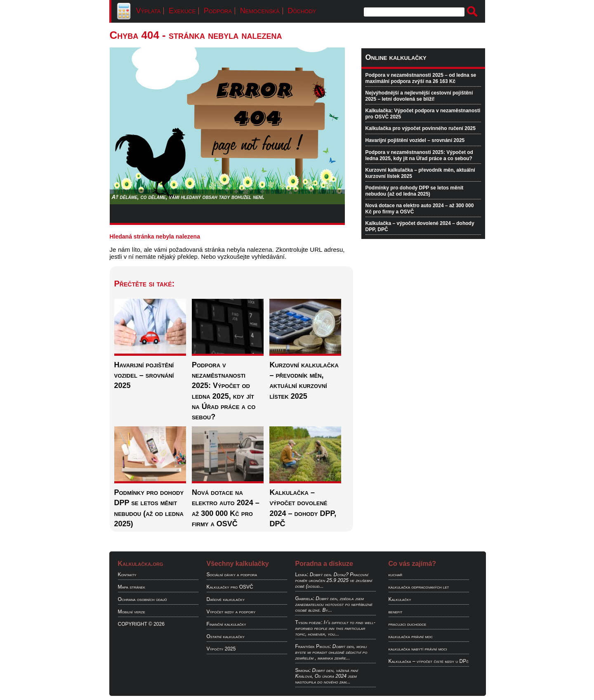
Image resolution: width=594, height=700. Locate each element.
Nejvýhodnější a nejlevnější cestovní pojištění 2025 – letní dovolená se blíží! (419, 96)
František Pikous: (313, 646)
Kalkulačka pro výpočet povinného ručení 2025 (421, 128)
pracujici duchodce (408, 624)
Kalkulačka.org (141, 564)
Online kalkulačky (396, 57)
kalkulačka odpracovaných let (419, 587)
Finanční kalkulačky (226, 624)
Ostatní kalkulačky (226, 636)
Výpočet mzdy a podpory (231, 612)
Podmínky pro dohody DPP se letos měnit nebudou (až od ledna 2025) (415, 191)
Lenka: (302, 575)
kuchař (396, 575)
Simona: (303, 670)
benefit (396, 612)
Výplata (148, 11)
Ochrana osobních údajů (143, 599)
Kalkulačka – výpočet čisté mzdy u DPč (429, 661)
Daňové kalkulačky (226, 599)
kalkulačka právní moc (411, 636)
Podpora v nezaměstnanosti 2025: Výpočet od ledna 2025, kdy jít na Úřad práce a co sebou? (419, 155)
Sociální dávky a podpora (232, 575)
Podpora (218, 11)
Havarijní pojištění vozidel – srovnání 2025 (415, 140)
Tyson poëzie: (309, 622)
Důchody (302, 11)
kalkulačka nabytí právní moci (418, 649)
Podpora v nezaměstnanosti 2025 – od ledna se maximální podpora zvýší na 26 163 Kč (421, 78)
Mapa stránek (132, 587)
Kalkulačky (400, 599)
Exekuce (182, 11)
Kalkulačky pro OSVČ (230, 587)
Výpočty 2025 (221, 649)
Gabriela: (305, 598)
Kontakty (127, 575)
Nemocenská (260, 11)
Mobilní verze (132, 612)
